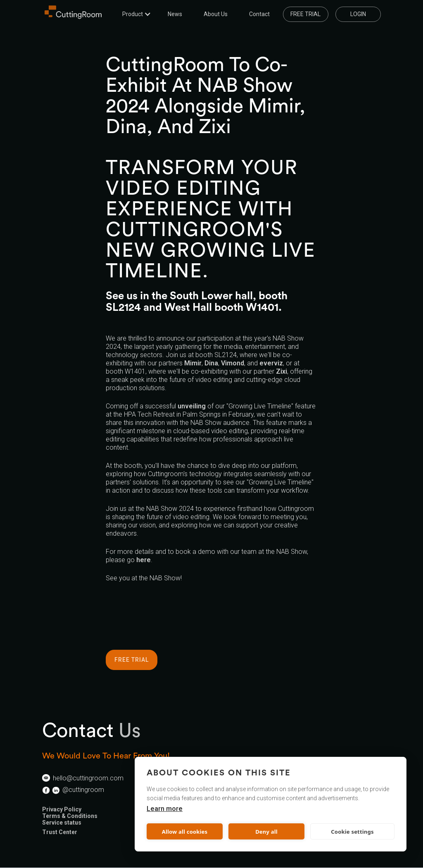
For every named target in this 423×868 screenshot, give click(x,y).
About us (216, 14)
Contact (259, 14)
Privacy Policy (62, 809)
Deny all (266, 832)
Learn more (165, 809)
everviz (271, 363)
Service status (62, 823)
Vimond (233, 363)
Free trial (305, 14)
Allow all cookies (185, 832)
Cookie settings (352, 832)
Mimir (193, 363)
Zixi (282, 371)
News (175, 14)
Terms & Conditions (70, 816)
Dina (211, 363)
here (144, 560)
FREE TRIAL (132, 660)
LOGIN (358, 14)
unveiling (192, 406)
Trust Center (60, 832)
